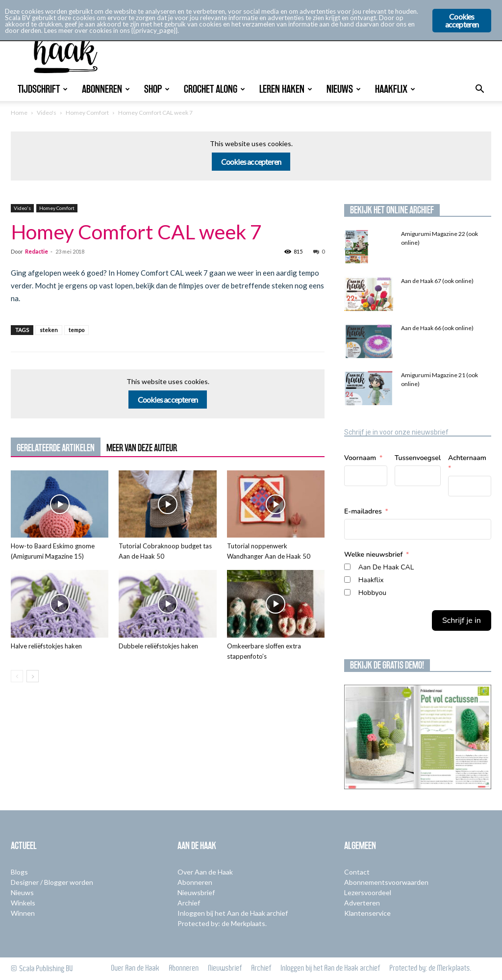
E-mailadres (363, 511)
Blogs (19, 872)
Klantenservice (367, 913)
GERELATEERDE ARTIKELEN (56, 448)
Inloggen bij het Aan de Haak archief (233, 913)
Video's (47, 113)
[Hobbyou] (347, 592)
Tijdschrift (43, 89)
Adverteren (362, 903)
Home (19, 113)
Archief (189, 903)
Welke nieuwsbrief (373, 554)
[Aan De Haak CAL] (347, 567)
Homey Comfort (87, 113)
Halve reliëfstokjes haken (46, 646)
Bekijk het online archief (392, 210)
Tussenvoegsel (418, 458)
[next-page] (33, 676)
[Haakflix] (347, 580)
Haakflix (395, 89)
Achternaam (467, 458)
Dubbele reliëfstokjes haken (158, 646)
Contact (357, 872)
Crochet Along (214, 89)
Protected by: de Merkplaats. (222, 923)
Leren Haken (286, 89)
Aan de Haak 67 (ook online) (437, 281)
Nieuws (344, 89)
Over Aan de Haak (205, 872)
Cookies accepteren (251, 162)
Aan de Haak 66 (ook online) (437, 328)
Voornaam (360, 458)
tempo (76, 330)
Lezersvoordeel (368, 892)
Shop (157, 89)
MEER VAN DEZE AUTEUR (142, 448)
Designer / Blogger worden (52, 882)
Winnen (23, 913)
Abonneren (106, 89)
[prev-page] (17, 676)
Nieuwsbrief (196, 892)
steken (49, 330)
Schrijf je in (462, 620)
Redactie (37, 251)
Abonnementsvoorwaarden (386, 882)
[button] (479, 90)
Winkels (23, 903)
